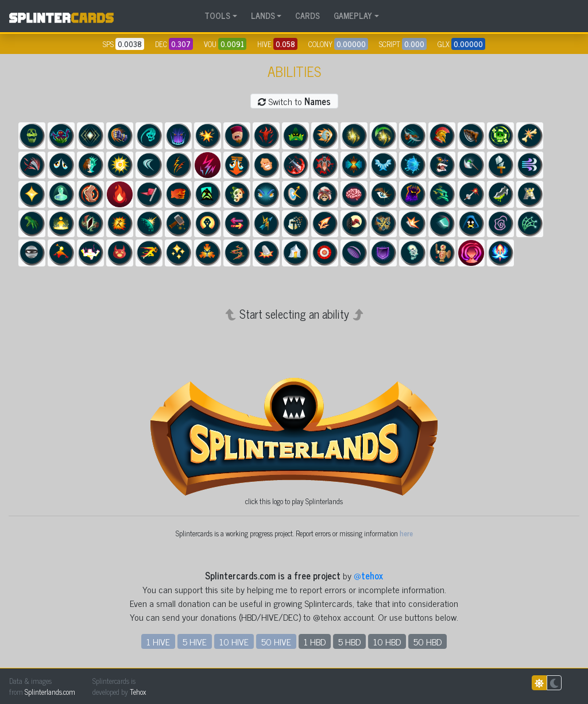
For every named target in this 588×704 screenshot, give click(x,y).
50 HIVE (276, 641)
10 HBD (387, 641)
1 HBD (315, 641)
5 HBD (349, 641)
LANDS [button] (263, 16)
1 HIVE (158, 641)
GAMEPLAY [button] (353, 16)
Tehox (138, 692)
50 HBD (428, 641)
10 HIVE (234, 641)
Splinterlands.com (50, 692)
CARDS (307, 16)
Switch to (294, 101)
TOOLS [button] (217, 16)
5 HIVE (195, 641)
